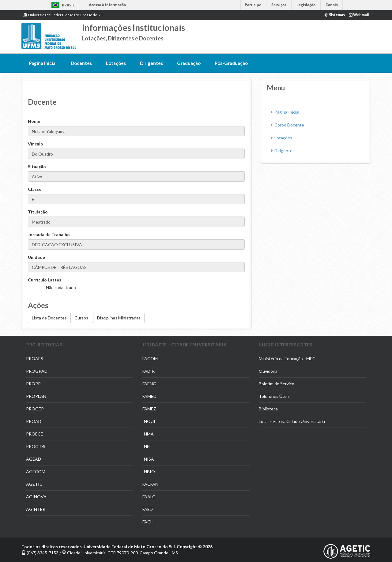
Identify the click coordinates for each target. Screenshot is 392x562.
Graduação (189, 63)
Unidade (36, 257)
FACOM (150, 358)
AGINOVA (36, 497)
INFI (147, 446)
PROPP (33, 384)
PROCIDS (36, 446)
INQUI (149, 421)
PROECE (35, 434)
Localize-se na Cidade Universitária (292, 421)
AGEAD (34, 459)
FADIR (149, 371)
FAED (148, 509)
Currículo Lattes (45, 280)
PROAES (35, 358)
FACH (148, 522)
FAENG (149, 384)
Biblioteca (268, 409)
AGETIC (34, 484)
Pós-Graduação (231, 63)
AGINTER (36, 509)
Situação (37, 166)
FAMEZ (149, 409)
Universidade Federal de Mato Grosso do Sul (63, 15)
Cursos (81, 318)
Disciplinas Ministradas (119, 318)
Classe (35, 189)
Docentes (81, 63)
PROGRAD (37, 371)
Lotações (116, 63)
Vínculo (36, 144)
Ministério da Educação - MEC (287, 358)
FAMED (149, 396)
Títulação (38, 212)
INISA (148, 459)
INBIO (149, 471)
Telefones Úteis (274, 396)
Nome (34, 121)
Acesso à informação (107, 5)
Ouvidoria (268, 371)
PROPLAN (36, 396)
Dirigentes (151, 63)
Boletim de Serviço (277, 384)
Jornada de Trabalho (49, 234)
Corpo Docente (289, 125)
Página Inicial (43, 63)
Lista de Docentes (49, 318)
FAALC (149, 497)
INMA (148, 434)
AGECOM (36, 471)
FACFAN (150, 484)
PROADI (34, 421)
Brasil (62, 5)
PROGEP (35, 409)
